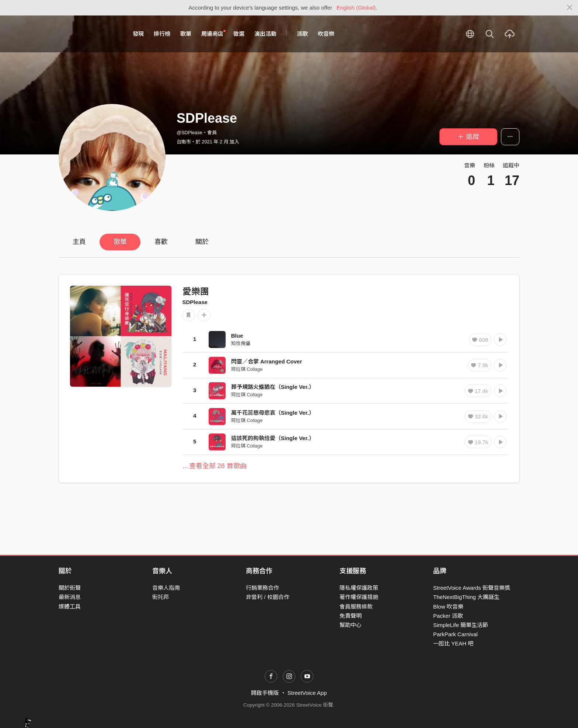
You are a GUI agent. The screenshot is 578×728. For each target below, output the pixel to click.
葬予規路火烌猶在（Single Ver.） (273, 387)
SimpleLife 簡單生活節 (461, 625)
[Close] (570, 8)
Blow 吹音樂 (448, 607)
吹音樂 (326, 34)
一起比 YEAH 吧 (453, 643)
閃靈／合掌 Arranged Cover (267, 361)
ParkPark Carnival (455, 634)
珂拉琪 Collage (247, 369)
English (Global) (356, 8)
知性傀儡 (241, 343)
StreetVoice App (307, 693)
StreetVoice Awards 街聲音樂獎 (472, 588)
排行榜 (162, 34)
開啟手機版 (265, 693)
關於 (202, 242)
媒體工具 (70, 607)
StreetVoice (89, 34)
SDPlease (195, 302)
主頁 (79, 242)
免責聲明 (351, 616)
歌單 (186, 34)
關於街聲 (70, 588)
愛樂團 (196, 291)
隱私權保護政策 (359, 588)
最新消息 (70, 597)
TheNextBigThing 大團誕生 (466, 597)
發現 (138, 34)
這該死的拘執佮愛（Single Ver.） (273, 438)
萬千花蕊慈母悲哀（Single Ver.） (273, 413)
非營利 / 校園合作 (268, 597)
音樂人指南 (166, 588)
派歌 (302, 34)
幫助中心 (351, 625)
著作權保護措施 (359, 597)
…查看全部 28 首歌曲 (215, 466)
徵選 (239, 34)
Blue (237, 336)
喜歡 (161, 242)
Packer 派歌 (448, 616)
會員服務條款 (356, 607)
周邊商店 (213, 34)
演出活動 (265, 34)
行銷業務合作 (262, 588)
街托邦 (161, 597)
